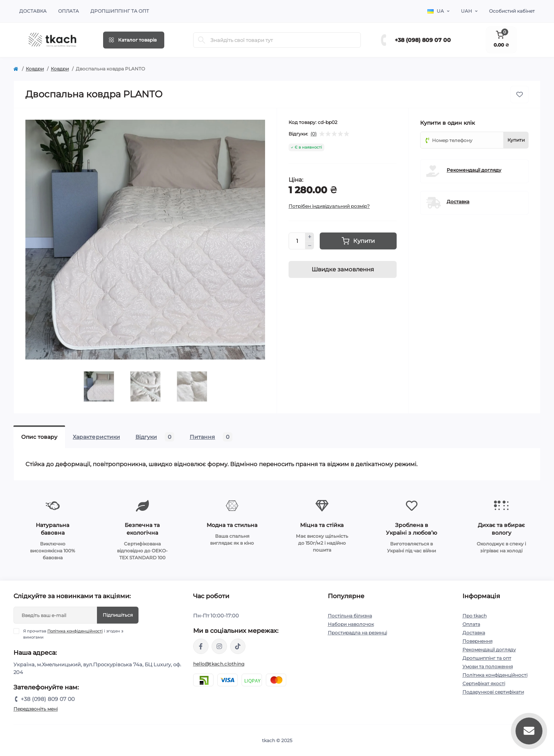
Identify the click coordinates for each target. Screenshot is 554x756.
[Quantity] (297, 241)
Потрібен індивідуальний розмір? (329, 206)
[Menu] (134, 40)
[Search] (202, 40)
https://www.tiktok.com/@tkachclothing (238, 646)
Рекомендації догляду (474, 170)
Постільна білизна (350, 616)
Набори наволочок (351, 624)
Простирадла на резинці (357, 633)
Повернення (477, 641)
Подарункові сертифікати (493, 692)
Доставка (33, 11)
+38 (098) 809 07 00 (423, 40)
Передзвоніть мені (36, 709)
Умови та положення (488, 667)
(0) (314, 134)
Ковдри (35, 69)
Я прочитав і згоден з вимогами (73, 634)
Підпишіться (118, 615)
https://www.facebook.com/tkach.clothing (201, 646)
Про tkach (475, 616)
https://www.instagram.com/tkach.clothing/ (219, 646)
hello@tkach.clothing (219, 664)
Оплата (68, 11)
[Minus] (310, 246)
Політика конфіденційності (75, 631)
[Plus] (310, 237)
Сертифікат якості (484, 683)
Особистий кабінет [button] (512, 11)
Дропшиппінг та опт (120, 11)
